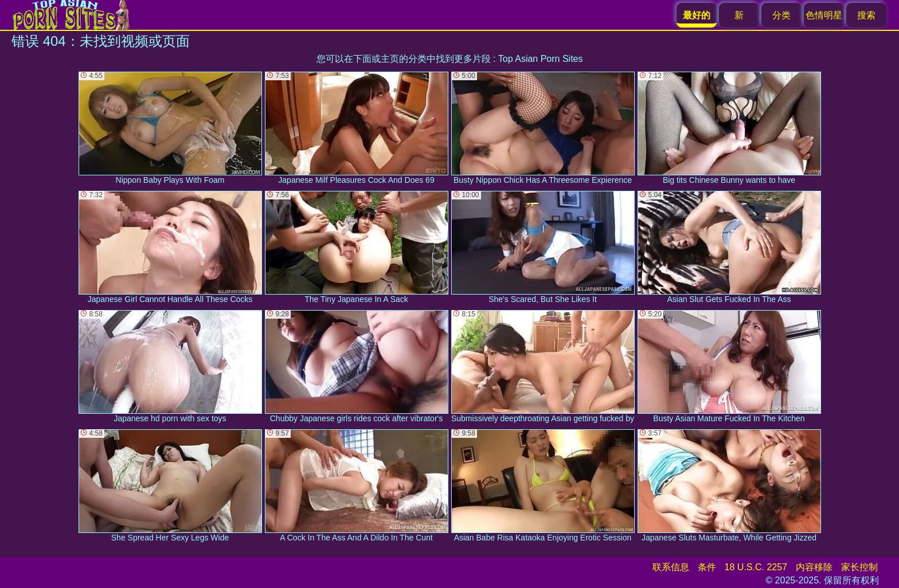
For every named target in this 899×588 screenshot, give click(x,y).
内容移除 (814, 567)
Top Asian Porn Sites (541, 59)
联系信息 (671, 567)
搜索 (866, 15)
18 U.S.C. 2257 (756, 567)
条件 (707, 567)
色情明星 (824, 15)
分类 (781, 15)
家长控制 (859, 567)
